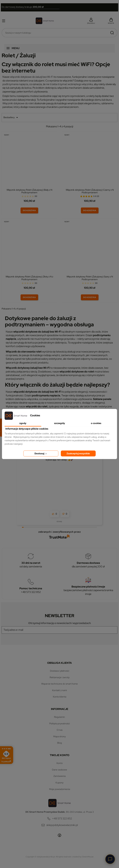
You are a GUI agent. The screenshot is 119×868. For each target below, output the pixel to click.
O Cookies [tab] (96, 423)
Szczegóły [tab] (59, 423)
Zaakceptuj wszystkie (78, 453)
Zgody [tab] (23, 423)
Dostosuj (41, 453)
